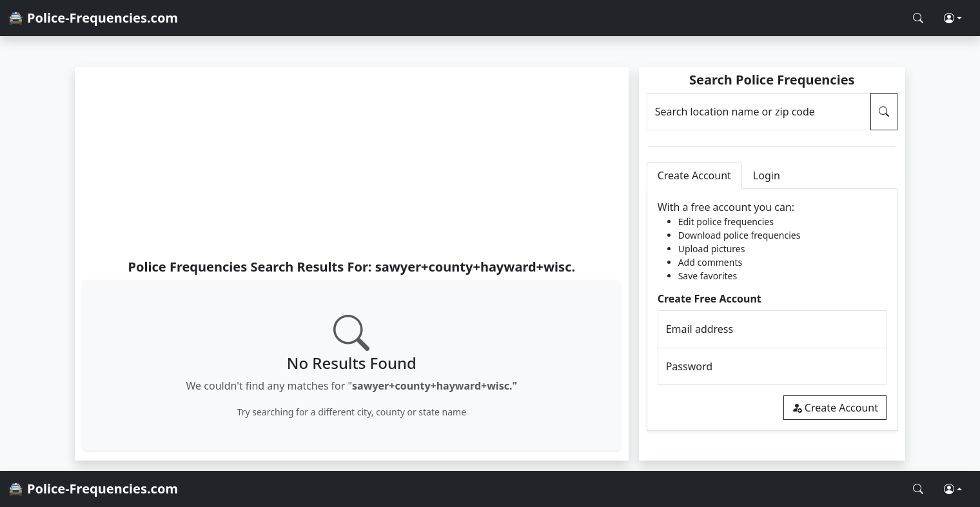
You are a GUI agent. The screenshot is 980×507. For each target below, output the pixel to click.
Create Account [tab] (694, 175)
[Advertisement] (352, 163)
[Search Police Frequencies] (918, 18)
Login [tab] (767, 175)
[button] (953, 18)
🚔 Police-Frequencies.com (93, 18)
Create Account (835, 408)
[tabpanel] (772, 310)
